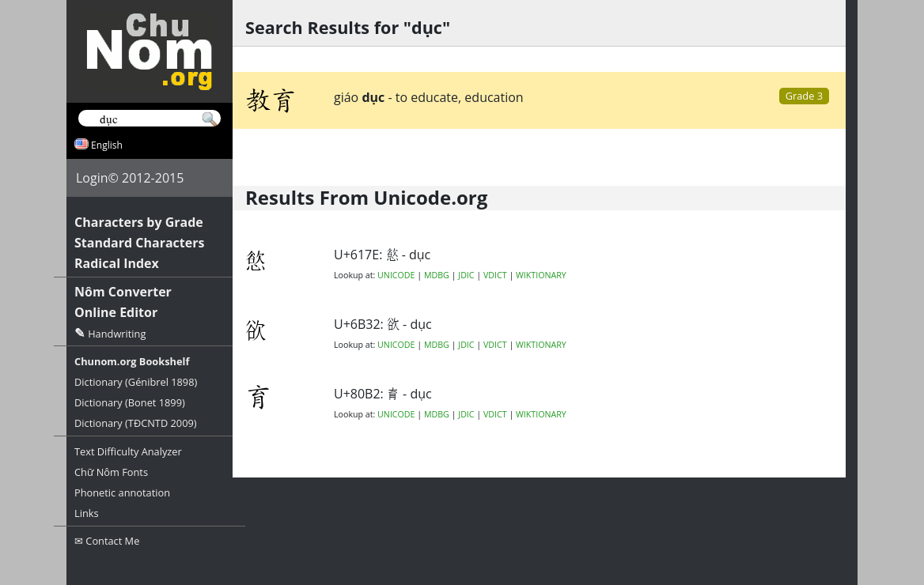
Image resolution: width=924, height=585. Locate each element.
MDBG (437, 275)
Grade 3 (804, 96)
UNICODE (396, 275)
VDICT (495, 275)
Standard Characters (139, 243)
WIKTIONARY (541, 275)
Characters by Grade (139, 222)
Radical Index (117, 263)
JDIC (466, 275)
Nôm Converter (123, 292)
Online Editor (116, 312)
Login (92, 178)
